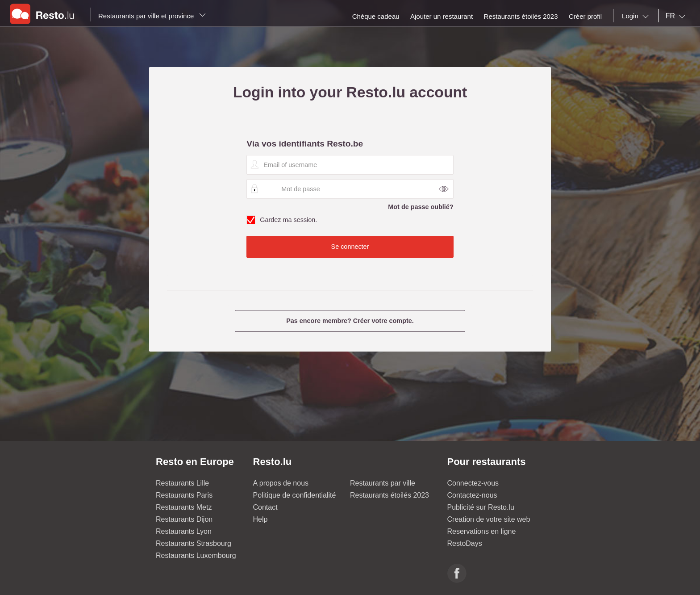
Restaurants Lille (182, 483)
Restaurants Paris (184, 495)
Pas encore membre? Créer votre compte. (350, 321)
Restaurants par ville (383, 483)
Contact (265, 507)
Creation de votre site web (489, 519)
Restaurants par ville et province (152, 16)
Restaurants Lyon (184, 531)
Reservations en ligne (482, 531)
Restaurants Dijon (184, 519)
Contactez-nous (472, 495)
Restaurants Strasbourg (194, 543)
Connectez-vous (473, 483)
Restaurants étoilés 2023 (390, 495)
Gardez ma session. (350, 220)
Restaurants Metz (184, 507)
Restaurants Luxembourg (196, 555)
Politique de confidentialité (295, 495)
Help (260, 519)
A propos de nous (281, 483)
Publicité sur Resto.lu (481, 507)
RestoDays (465, 543)
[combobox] (637, 16)
